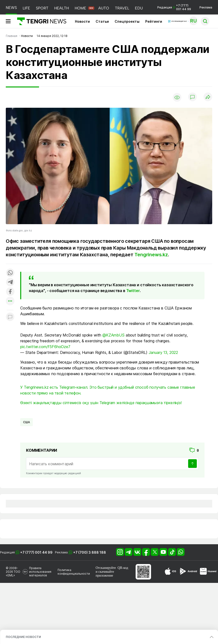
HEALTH (62, 8)
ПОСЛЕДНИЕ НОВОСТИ (23, 637)
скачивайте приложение (105, 574)
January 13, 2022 (163, 352)
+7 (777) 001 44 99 (36, 552)
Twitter (133, 291)
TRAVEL (122, 8)
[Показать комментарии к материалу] (10, 317)
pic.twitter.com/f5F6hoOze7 (45, 347)
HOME (80, 8)
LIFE (26, 8)
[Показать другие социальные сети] (10, 301)
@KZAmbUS (113, 335)
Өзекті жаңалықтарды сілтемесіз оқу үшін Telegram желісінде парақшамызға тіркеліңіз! (101, 403)
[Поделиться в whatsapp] (10, 273)
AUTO (104, 8)
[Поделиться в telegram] (10, 283)
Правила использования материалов (40, 572)
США (26, 422)
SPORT (42, 8)
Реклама (206, 7)
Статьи (102, 21)
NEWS (11, 8)
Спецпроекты (127, 21)
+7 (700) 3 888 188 (90, 552)
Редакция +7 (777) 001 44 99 (174, 7)
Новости (82, 21)
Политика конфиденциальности (74, 572)
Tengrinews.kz (151, 255)
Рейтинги (154, 21)
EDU (139, 8)
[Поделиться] (208, 97)
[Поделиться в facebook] (10, 292)
